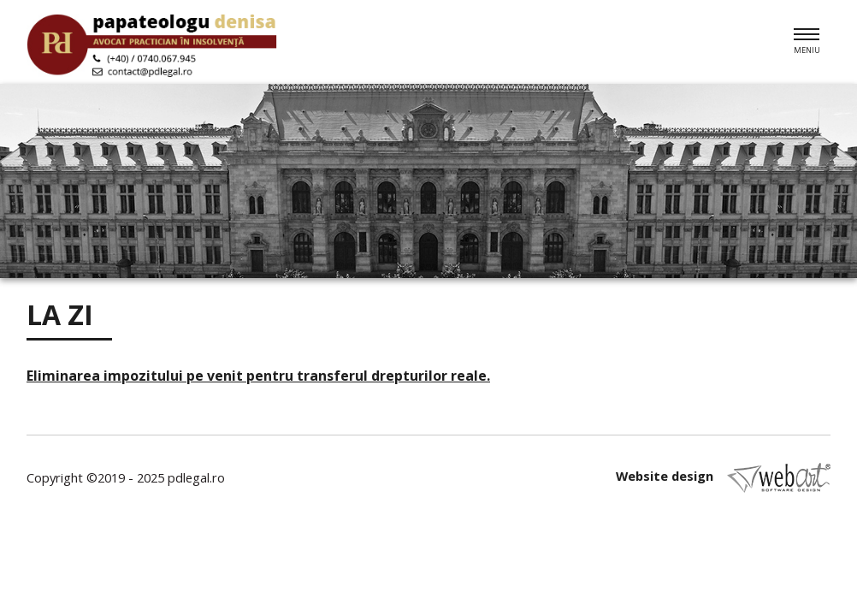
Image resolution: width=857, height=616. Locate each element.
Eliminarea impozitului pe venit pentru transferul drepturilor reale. (258, 376)
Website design (723, 478)
